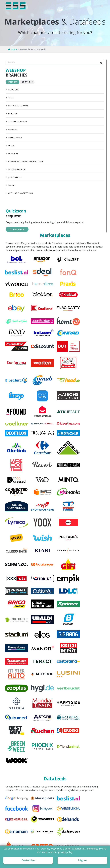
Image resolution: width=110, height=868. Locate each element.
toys (9, 97)
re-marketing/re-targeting (23, 161)
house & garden (16, 106)
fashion (11, 153)
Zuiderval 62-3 (55, 843)
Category (12, 82)
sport (9, 145)
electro (11, 113)
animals (10, 129)
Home (13, 49)
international (15, 169)
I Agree (82, 860)
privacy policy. (66, 852)
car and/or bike (15, 121)
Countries (27, 82)
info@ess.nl (15, 843)
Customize (28, 860)
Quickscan (17, 229)
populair (11, 90)
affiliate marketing (18, 193)
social (10, 185)
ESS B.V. (52, 839)
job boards (13, 177)
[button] (102, 6)
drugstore (13, 137)
